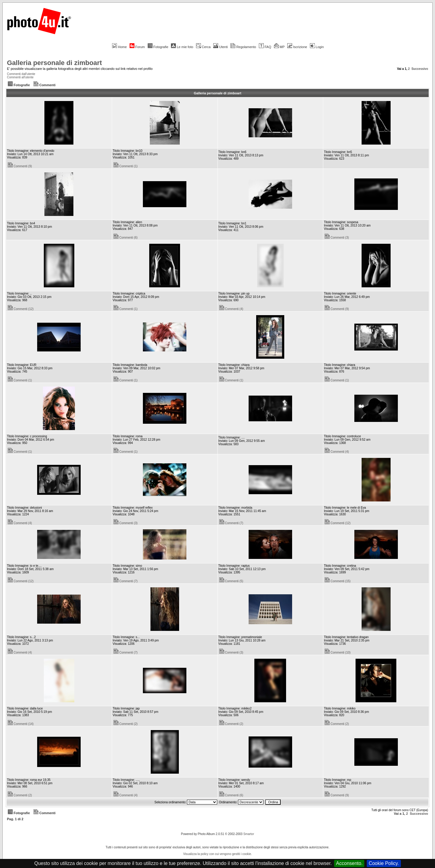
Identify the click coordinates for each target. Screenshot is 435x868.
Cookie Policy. (384, 863)
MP (279, 47)
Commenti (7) (231, 523)
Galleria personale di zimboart (54, 63)
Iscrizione (297, 47)
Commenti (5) (231, 581)
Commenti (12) (21, 309)
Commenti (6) (126, 238)
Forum (137, 47)
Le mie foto (182, 47)
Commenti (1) (126, 166)
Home (119, 47)
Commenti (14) (21, 724)
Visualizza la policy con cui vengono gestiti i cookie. (217, 854)
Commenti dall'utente (21, 74)
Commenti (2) (126, 724)
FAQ (265, 47)
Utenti (221, 47)
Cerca (203, 47)
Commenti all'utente (20, 77)
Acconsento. (349, 863)
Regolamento (243, 47)
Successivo (420, 69)
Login (317, 47)
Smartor (249, 834)
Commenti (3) (337, 238)
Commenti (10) (338, 653)
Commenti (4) (231, 309)
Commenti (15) (338, 581)
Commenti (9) (20, 166)
